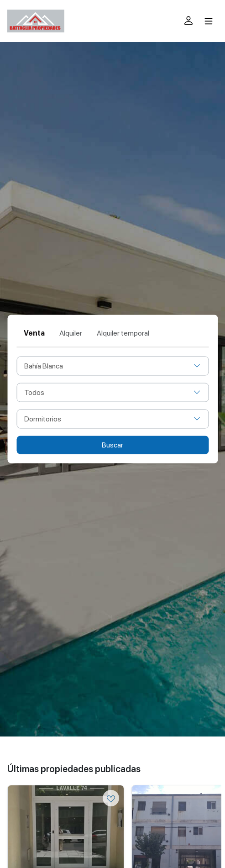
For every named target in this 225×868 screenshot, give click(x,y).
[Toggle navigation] (209, 21)
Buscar (112, 445)
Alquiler (71, 333)
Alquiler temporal (123, 333)
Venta (34, 333)
